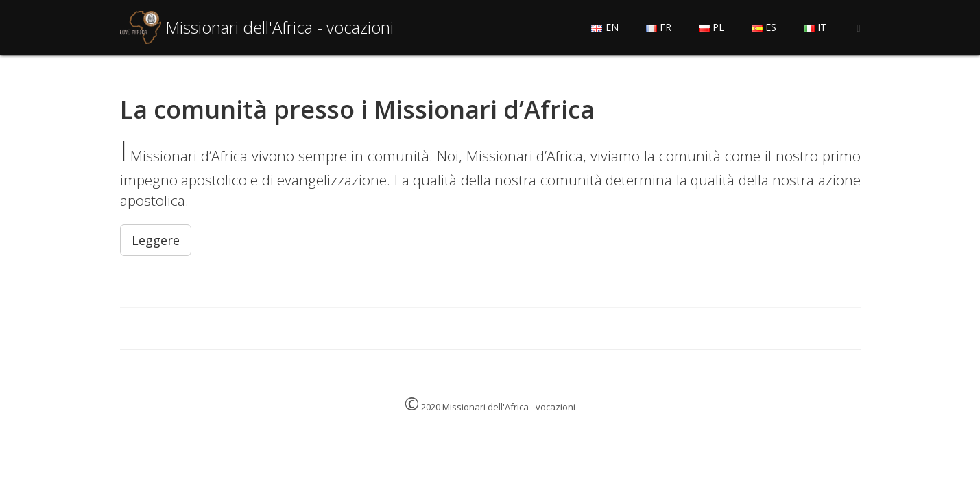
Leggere (156, 240)
